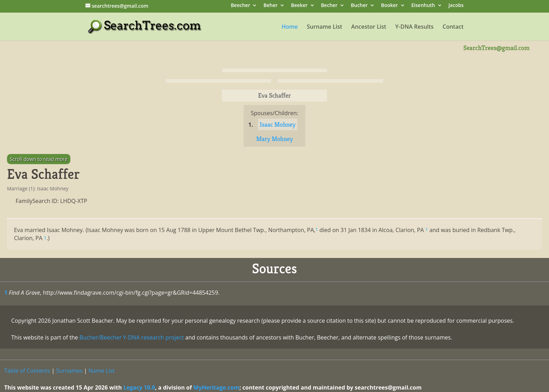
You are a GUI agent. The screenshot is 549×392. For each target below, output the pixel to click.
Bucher (359, 6)
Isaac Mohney (278, 124)
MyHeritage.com (216, 387)
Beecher (240, 6)
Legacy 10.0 (139, 387)
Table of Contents (27, 371)
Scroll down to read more (39, 159)
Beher (271, 6)
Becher (329, 6)
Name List (102, 371)
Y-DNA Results (415, 27)
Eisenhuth (423, 6)
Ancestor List (369, 27)
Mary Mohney (275, 139)
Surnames (69, 371)
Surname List (324, 27)
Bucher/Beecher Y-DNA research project (132, 337)
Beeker (299, 6)
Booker (389, 6)
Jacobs (456, 6)
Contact (453, 27)
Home (290, 27)
